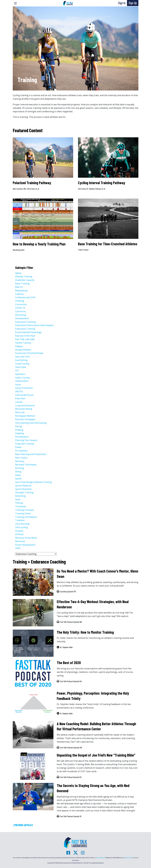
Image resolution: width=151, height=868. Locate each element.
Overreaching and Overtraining (31, 423)
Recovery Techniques (26, 465)
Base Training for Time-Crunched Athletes (108, 244)
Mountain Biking (24, 409)
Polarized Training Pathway (32, 183)
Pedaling (20, 433)
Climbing (20, 301)
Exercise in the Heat (25, 336)
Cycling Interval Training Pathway (102, 183)
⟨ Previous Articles (23, 825)
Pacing (19, 426)
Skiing (18, 472)
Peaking (19, 430)
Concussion (21, 304)
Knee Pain (20, 398)
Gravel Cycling (22, 364)
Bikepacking (21, 290)
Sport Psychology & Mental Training (33, 482)
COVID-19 (20, 308)
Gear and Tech (22, 357)
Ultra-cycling (21, 527)
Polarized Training (24, 444)
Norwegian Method (25, 416)
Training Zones (23, 513)
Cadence (19, 294)
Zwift (18, 548)
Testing (19, 503)
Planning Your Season (26, 440)
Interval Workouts (24, 395)
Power (18, 447)
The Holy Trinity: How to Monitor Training (85, 632)
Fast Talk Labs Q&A (25, 339)
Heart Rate (21, 367)
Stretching (20, 496)
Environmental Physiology (28, 332)
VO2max (19, 534)
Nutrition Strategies (25, 419)
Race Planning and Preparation (31, 454)
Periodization (22, 437)
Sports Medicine (23, 486)
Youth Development (25, 545)
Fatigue (19, 346)
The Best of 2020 (69, 663)
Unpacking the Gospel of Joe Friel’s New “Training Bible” (96, 755)
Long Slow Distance (25, 405)
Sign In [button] (122, 3)
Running (19, 468)
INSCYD (19, 391)
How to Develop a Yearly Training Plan (39, 244)
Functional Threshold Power (29, 353)
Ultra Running (22, 524)
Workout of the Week (26, 538)
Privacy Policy (129, 857)
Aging (18, 273)
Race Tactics (21, 458)
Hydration (20, 374)
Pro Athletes (21, 451)
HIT (17, 371)
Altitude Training (24, 276)
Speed (18, 479)
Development (22, 318)
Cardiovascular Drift (25, 297)
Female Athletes (23, 350)
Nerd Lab (20, 412)
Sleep (18, 475)
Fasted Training (23, 343)
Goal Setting (21, 360)
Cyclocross (20, 311)
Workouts (20, 541)
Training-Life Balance (26, 517)
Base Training (22, 283)
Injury (18, 384)
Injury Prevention (24, 388)
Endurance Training (25, 329)
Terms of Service (100, 857)
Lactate (19, 402)
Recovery (20, 461)
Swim (18, 499)
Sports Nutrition (23, 489)
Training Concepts (24, 510)
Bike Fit (19, 287)
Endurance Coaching (26, 322)
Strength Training (24, 492)
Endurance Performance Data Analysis (34, 325)
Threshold (20, 506)
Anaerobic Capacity (25, 280)
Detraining (21, 315)
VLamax (19, 531)
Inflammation (22, 381)
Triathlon (20, 520)
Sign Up (133, 3)
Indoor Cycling (22, 378)
